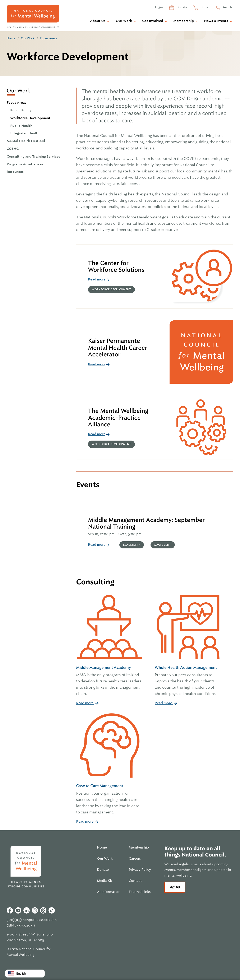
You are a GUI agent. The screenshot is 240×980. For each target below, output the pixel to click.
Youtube (18, 910)
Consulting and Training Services (33, 157)
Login (159, 7)
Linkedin (27, 910)
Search (227, 7)
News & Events (216, 21)
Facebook (10, 910)
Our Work (124, 21)
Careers (135, 859)
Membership (184, 21)
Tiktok (52, 910)
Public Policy (21, 110)
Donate (181, 7)
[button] (25, 974)
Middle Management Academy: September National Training (146, 523)
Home (11, 38)
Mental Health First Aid (26, 141)
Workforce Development (30, 118)
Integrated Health (25, 133)
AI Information (109, 892)
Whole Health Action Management (188, 681)
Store (204, 7)
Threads (43, 910)
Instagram (35, 910)
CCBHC (13, 149)
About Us (98, 21)
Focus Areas (49, 38)
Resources (15, 172)
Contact (135, 881)
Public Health (21, 126)
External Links (140, 892)
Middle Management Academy (110, 681)
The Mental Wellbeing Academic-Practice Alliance (118, 418)
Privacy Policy (140, 870)
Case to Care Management (110, 799)
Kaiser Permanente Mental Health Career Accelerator (118, 348)
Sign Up (175, 887)
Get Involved (153, 21)
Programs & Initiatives (25, 164)
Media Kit (105, 881)
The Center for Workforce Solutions (116, 266)
